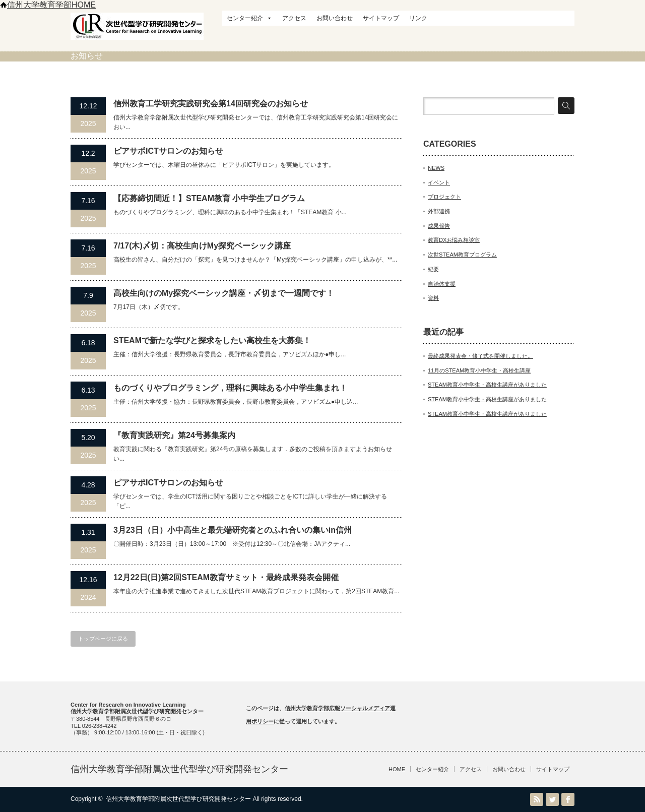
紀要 (433, 269)
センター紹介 (249, 18)
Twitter (552, 799)
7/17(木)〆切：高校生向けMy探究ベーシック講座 (202, 246)
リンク (418, 18)
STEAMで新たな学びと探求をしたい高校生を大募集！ (212, 340)
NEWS (436, 168)
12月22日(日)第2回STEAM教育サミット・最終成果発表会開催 (226, 577)
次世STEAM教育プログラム (462, 255)
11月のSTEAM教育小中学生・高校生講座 (479, 370)
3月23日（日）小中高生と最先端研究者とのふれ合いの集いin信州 (233, 530)
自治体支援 (442, 284)
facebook (568, 799)
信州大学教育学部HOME (48, 5)
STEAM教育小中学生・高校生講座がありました (487, 385)
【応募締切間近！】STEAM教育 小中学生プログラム (209, 198)
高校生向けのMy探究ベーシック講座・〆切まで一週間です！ (224, 293)
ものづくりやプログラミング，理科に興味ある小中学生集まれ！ (230, 388)
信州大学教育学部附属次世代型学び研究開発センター (179, 769)
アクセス (294, 18)
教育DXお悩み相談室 (454, 240)
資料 (433, 298)
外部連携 (439, 211)
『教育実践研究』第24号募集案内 (174, 435)
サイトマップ (381, 18)
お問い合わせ (335, 18)
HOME (397, 769)
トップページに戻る (103, 639)
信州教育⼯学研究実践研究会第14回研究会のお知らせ (211, 104)
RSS (537, 799)
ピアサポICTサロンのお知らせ (168, 151)
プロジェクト (444, 197)
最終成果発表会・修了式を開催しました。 (480, 356)
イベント (439, 182)
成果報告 (439, 226)
